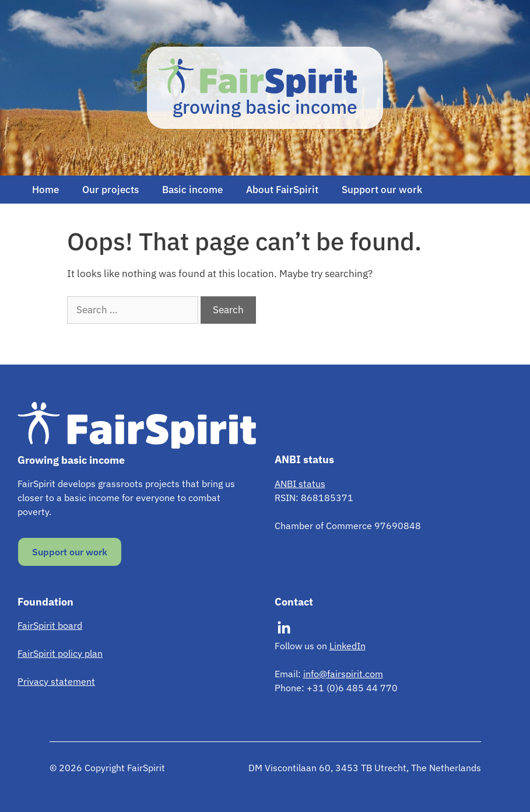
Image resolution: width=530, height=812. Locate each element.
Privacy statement (56, 681)
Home (45, 190)
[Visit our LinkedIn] (284, 628)
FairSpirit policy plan (60, 653)
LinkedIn (348, 646)
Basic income (192, 190)
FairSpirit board (50, 625)
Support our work (382, 190)
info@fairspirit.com (343, 674)
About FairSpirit (282, 190)
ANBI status (300, 484)
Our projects (110, 190)
